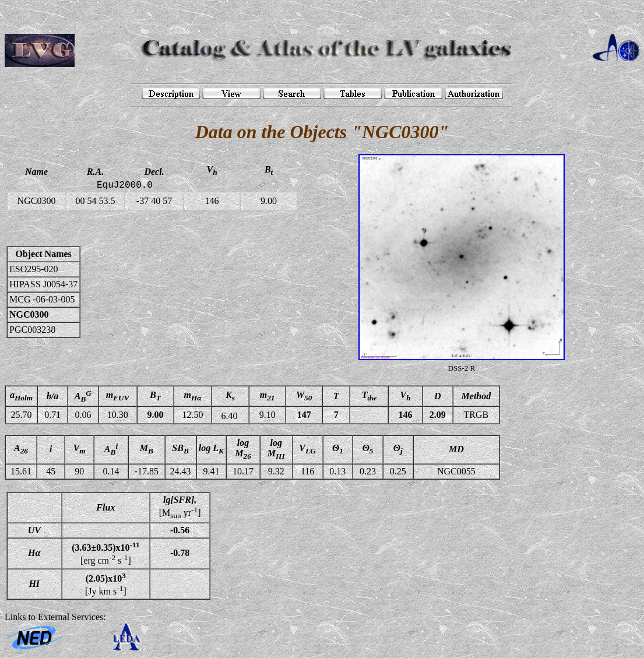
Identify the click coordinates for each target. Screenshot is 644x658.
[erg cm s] (105, 553)
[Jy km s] (106, 584)
